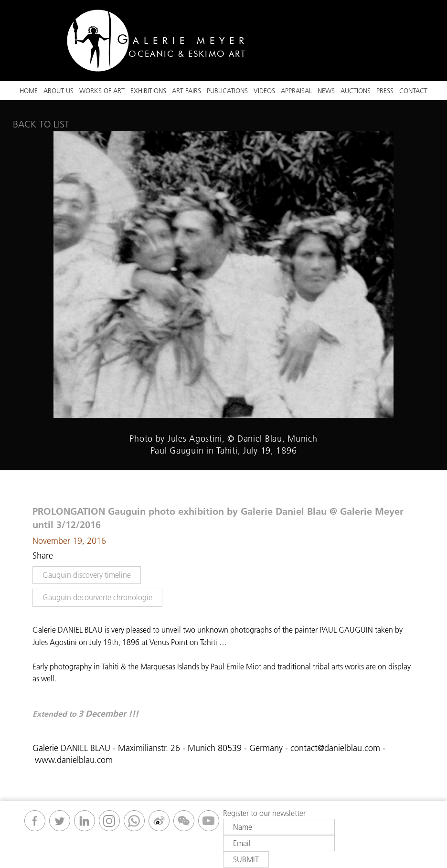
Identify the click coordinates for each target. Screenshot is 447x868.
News (326, 91)
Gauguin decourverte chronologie (97, 597)
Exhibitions (148, 91)
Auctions (356, 91)
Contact (413, 91)
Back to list (41, 124)
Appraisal (296, 91)
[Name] (279, 827)
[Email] (279, 843)
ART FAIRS (186, 91)
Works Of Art (102, 91)
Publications (227, 91)
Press (385, 91)
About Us (59, 91)
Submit (246, 859)
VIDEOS (264, 91)
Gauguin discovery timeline (87, 575)
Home (29, 91)
